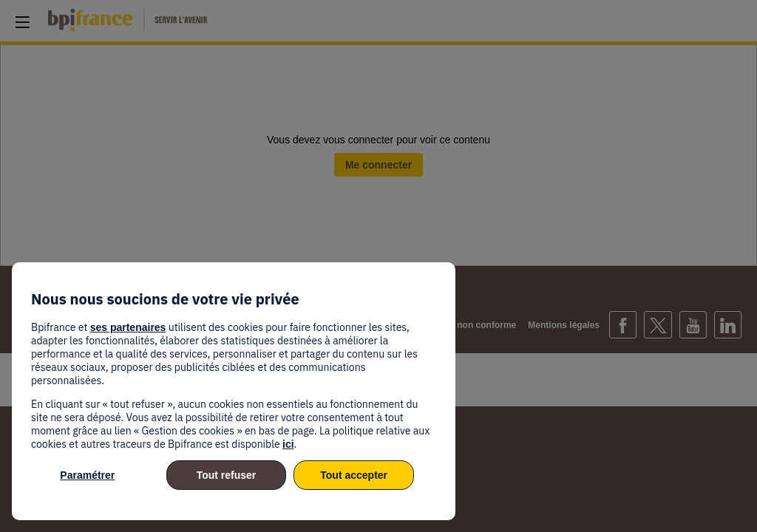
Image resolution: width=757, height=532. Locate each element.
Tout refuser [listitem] (227, 475)
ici (288, 444)
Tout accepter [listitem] (354, 475)
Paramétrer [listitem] (87, 475)
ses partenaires (128, 327)
